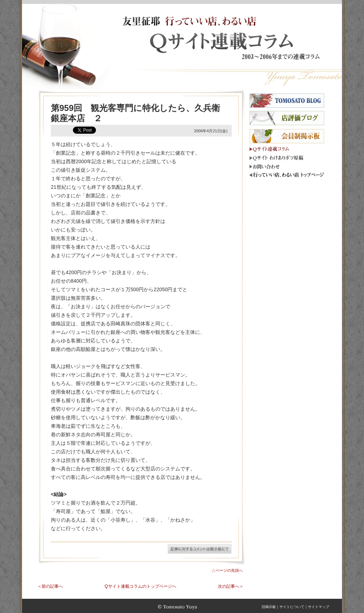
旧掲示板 (269, 607)
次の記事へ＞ (231, 586)
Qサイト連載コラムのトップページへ (140, 586)
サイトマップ (318, 607)
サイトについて (292, 607)
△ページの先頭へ (227, 570)
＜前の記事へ (50, 586)
